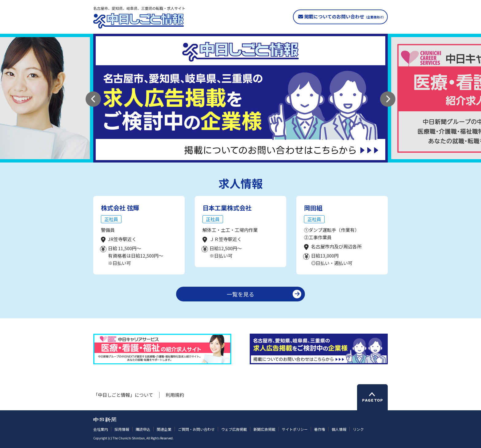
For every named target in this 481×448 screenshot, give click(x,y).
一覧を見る (240, 294)
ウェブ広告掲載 (234, 429)
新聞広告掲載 (264, 429)
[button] (93, 99)
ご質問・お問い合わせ (196, 429)
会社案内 (101, 429)
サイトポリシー (295, 429)
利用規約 (175, 395)
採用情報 (122, 429)
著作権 (320, 429)
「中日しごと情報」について (123, 395)
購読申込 (143, 429)
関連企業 (164, 429)
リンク (358, 429)
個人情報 (339, 429)
